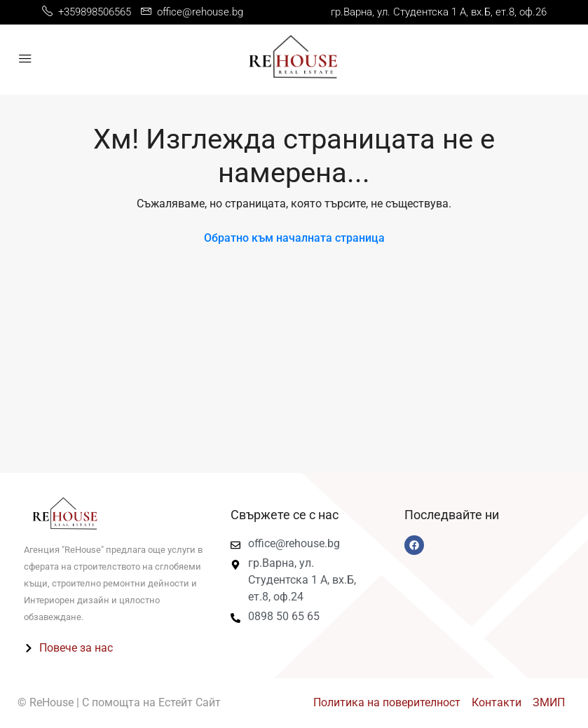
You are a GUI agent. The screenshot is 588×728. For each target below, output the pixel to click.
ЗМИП (549, 702)
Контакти (497, 702)
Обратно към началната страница (294, 238)
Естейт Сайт (190, 702)
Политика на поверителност (387, 702)
